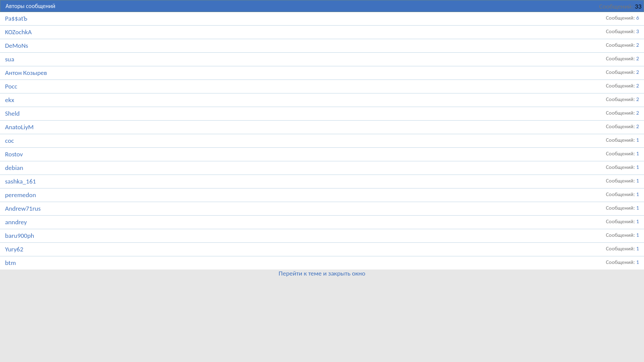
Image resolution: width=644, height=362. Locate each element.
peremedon (21, 195)
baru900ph (20, 236)
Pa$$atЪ (16, 18)
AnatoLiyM (19, 127)
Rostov (14, 154)
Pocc (11, 86)
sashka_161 (20, 181)
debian (14, 168)
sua (10, 59)
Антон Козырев (26, 73)
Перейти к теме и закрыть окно (322, 273)
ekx (10, 100)
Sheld (12, 113)
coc (10, 141)
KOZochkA (18, 32)
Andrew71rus (23, 208)
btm (11, 263)
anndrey (16, 222)
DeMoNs (17, 46)
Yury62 (14, 249)
